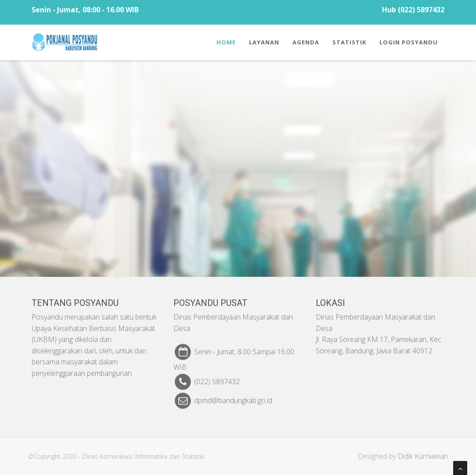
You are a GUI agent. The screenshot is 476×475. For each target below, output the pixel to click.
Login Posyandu (409, 42)
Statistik (349, 42)
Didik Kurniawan (426, 456)
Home (226, 42)
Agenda (306, 42)
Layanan (264, 42)
